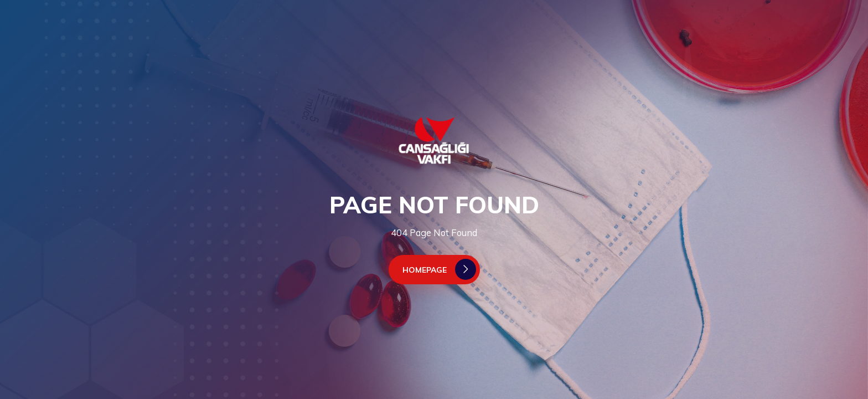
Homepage (439, 269)
